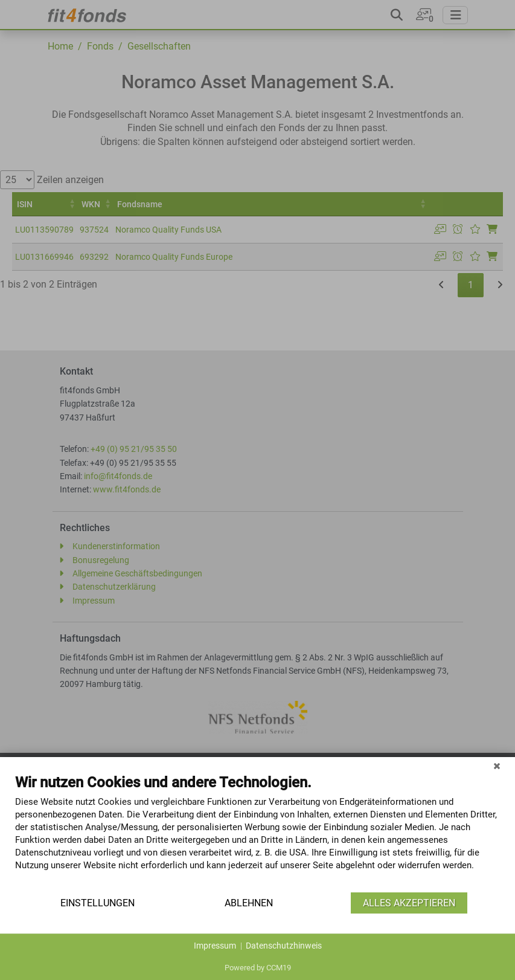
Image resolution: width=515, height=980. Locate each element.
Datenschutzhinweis (284, 946)
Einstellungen (98, 903)
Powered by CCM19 (258, 968)
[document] (257, 831)
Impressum (215, 946)
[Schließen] (497, 766)
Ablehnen (249, 903)
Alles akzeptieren (409, 903)
